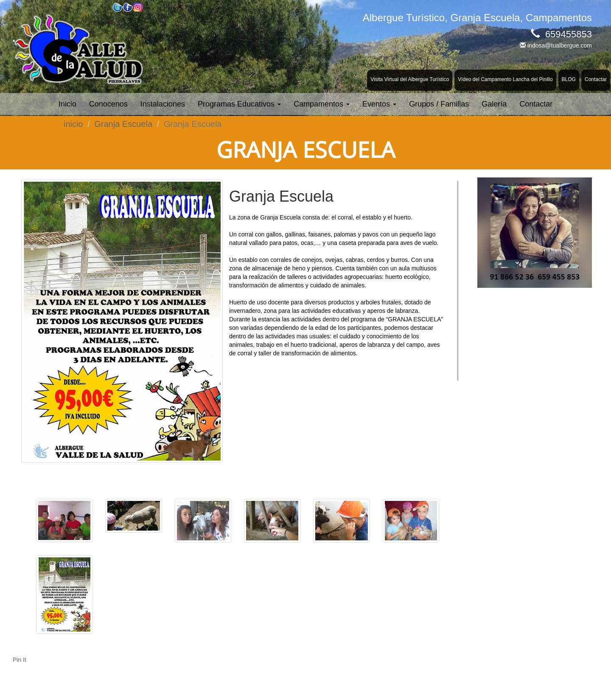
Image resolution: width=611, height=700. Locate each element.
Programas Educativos (239, 104)
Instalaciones (163, 104)
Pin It (20, 660)
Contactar (596, 79)
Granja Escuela (123, 124)
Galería (494, 104)
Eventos (379, 104)
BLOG (569, 79)
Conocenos (108, 104)
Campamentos (322, 104)
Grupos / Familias (439, 104)
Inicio (67, 104)
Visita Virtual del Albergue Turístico (410, 79)
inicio (73, 124)
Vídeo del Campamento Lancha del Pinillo (505, 79)
